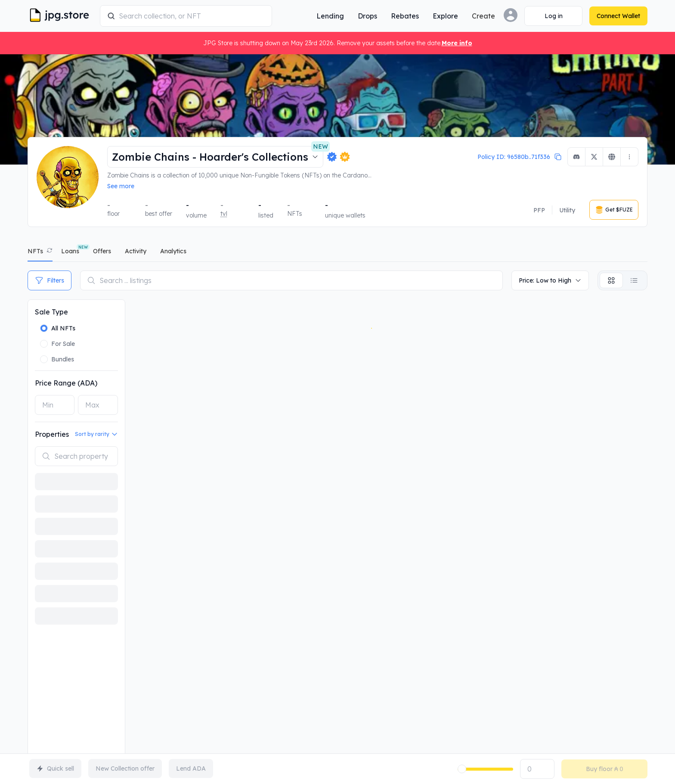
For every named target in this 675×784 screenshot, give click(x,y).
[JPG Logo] (62, 16)
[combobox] (192, 16)
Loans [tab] (70, 251)
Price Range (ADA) (66, 383)
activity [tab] (136, 251)
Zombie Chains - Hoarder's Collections (218, 155)
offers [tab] (102, 251)
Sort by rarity (96, 434)
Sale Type (51, 312)
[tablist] (337, 253)
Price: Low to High (550, 280)
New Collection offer (125, 768)
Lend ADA (191, 768)
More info (457, 43)
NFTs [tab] (35, 251)
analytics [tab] (173, 251)
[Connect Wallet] (553, 16)
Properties (52, 434)
